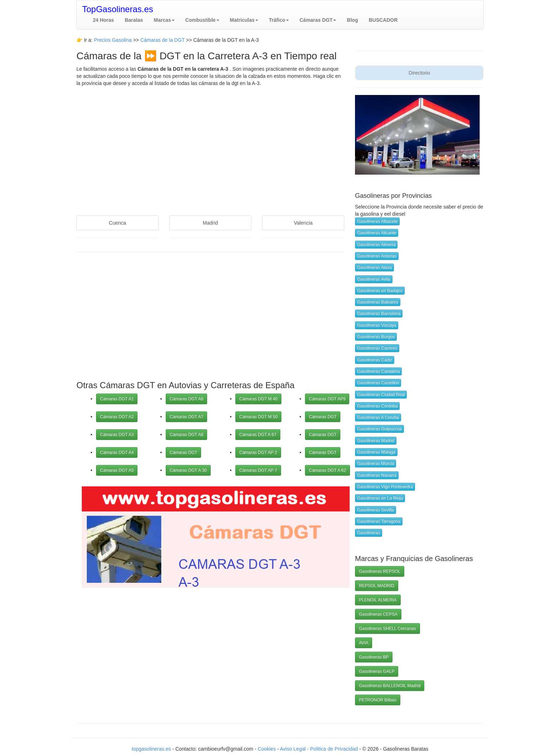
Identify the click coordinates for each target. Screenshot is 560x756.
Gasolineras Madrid (376, 441)
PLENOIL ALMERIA (378, 600)
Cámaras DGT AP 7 (258, 470)
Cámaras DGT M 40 (258, 399)
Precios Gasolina (114, 40)
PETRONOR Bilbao (378, 700)
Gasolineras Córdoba (377, 406)
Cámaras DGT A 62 (327, 470)
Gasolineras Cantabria (378, 371)
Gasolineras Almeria (376, 245)
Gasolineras (369, 533)
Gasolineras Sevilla (376, 510)
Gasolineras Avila (374, 279)
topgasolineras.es (151, 749)
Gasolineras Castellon (378, 383)
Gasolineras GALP (377, 671)
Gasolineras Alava (374, 267)
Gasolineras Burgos (376, 337)
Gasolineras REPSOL (380, 571)
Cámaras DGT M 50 (258, 417)
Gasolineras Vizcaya (377, 325)
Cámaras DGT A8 (186, 435)
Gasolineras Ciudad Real (381, 395)
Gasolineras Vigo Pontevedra (385, 487)
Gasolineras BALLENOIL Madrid (390, 686)
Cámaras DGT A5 (117, 470)
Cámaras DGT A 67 (258, 435)
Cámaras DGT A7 (186, 417)
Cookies (267, 749)
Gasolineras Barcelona (379, 314)
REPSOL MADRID (377, 586)
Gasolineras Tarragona (379, 521)
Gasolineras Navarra (377, 475)
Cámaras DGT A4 (117, 452)
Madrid (211, 223)
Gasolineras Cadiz (375, 360)
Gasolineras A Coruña (378, 417)
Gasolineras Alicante (377, 233)
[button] (164, 20)
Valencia (303, 223)
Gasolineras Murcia (376, 464)
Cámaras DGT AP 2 (258, 452)
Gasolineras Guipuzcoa (379, 429)
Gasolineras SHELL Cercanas (387, 629)
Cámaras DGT (183, 452)
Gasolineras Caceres (377, 348)
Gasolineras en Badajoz (380, 291)
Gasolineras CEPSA (378, 614)
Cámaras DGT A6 (186, 399)
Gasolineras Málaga (376, 452)
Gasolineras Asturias (377, 256)
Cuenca (117, 223)
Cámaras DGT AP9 (327, 399)
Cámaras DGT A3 (117, 435)
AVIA (364, 643)
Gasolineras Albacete (377, 221)
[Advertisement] (210, 144)
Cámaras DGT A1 (117, 399)
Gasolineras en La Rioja (380, 498)
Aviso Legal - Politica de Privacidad (320, 749)
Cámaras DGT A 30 (188, 470)
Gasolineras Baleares (378, 302)
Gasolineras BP (374, 657)
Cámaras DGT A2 (117, 417)
